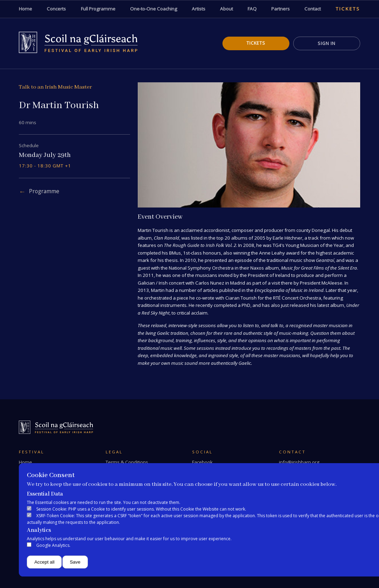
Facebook (202, 462)
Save (75, 562)
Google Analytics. (53, 545)
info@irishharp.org (299, 462)
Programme (44, 191)
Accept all (44, 562)
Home (25, 462)
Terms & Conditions (127, 462)
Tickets (256, 43)
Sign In (327, 43)
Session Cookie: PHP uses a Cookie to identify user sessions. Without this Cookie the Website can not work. (141, 509)
